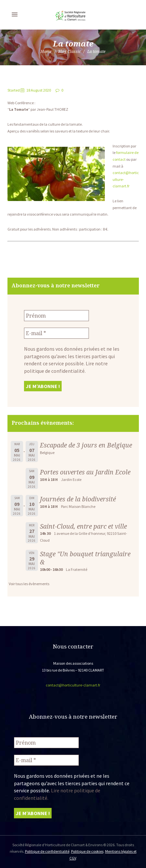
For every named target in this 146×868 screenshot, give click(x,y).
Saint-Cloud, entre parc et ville (83, 526)
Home (46, 51)
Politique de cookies (87, 851)
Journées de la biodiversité (78, 499)
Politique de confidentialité (47, 851)
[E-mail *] (56, 333)
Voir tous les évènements (29, 584)
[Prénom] (56, 316)
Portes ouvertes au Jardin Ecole (85, 472)
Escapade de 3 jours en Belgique (86, 445)
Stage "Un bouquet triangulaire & (85, 558)
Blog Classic (69, 51)
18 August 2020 (39, 90)
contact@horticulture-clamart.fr (73, 685)
